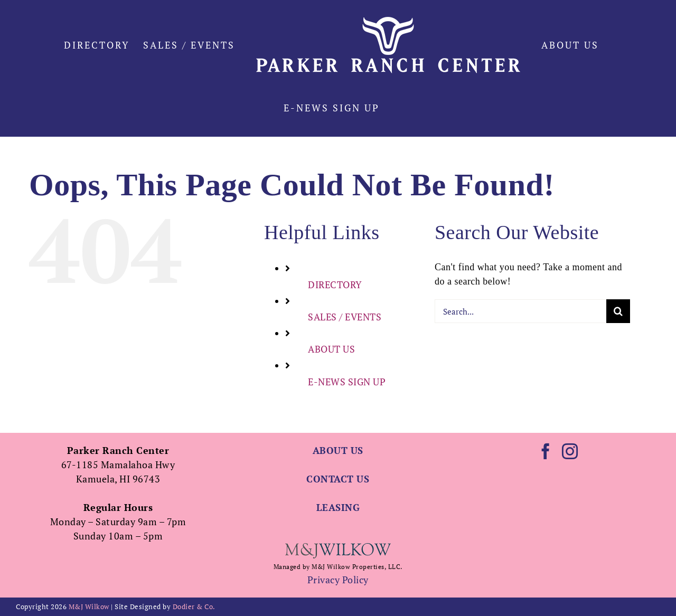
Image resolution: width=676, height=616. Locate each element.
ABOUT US (331, 349)
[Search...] (520, 311)
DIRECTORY (335, 285)
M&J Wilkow (89, 606)
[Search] (618, 311)
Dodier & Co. (194, 606)
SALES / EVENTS (345, 317)
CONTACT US (338, 479)
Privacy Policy (338, 580)
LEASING (338, 507)
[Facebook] (546, 451)
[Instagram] (570, 451)
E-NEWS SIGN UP (347, 382)
